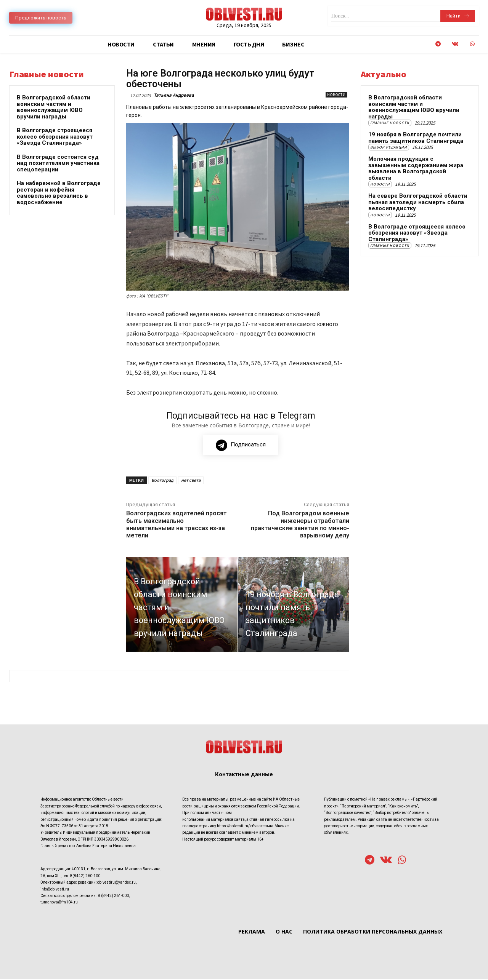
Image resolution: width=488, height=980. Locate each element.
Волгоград (162, 481)
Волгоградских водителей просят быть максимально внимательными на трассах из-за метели (177, 525)
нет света (191, 481)
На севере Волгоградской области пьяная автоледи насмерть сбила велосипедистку (418, 202)
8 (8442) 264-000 (113, 896)
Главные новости (390, 123)
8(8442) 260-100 (85, 877)
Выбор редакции (389, 147)
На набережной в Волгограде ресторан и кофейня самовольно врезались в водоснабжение (59, 193)
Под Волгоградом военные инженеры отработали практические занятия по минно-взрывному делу (300, 525)
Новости (336, 95)
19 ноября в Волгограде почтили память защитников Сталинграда (416, 138)
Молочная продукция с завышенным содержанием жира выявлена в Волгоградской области (416, 168)
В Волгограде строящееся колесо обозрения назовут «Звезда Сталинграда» (55, 137)
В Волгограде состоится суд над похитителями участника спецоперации (58, 163)
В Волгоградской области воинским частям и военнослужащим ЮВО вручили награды (54, 107)
